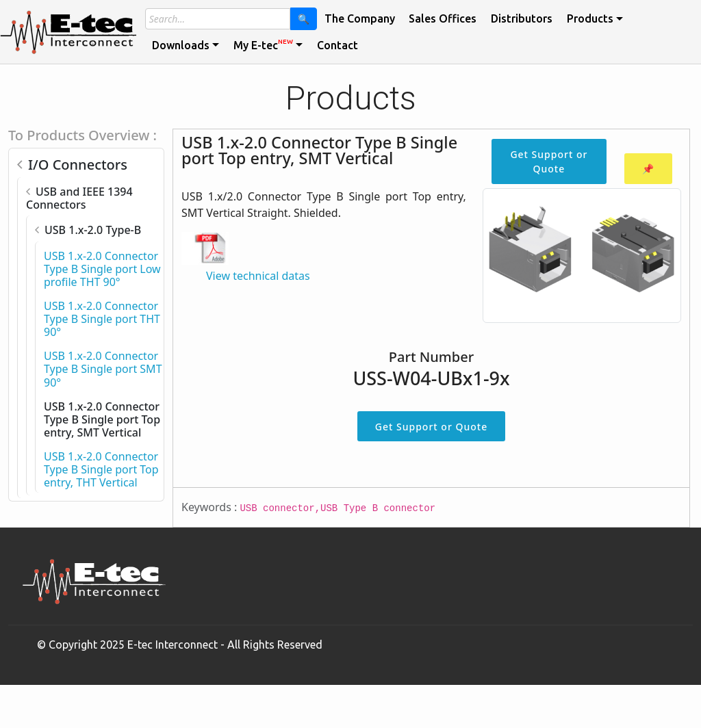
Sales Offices (443, 18)
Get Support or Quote (549, 161)
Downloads (181, 45)
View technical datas (258, 276)
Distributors (522, 18)
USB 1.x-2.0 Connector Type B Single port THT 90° (102, 319)
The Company (360, 18)
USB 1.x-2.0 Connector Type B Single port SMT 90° (103, 369)
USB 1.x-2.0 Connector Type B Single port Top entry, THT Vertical (101, 469)
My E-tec (263, 44)
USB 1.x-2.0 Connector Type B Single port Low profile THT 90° (102, 269)
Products (590, 18)
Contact (337, 45)
